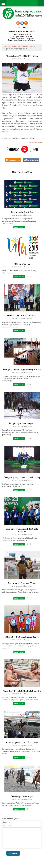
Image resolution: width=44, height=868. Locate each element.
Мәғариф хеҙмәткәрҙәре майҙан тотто (22, 369)
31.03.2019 (16, 215)
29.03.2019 (16, 59)
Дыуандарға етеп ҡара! (22, 796)
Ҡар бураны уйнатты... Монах (22, 583)
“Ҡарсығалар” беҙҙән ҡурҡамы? (22, 56)
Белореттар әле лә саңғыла (22, 423)
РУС (26, 28)
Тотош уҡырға (19, 227)
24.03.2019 (16, 799)
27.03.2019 (16, 480)
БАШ (18, 28)
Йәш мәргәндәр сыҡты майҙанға (22, 637)
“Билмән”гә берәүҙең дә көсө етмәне (22, 691)
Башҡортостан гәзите (11, 46)
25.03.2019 (16, 746)
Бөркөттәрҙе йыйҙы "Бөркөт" (22, 316)
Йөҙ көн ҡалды (22, 264)
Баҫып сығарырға (35, 142)
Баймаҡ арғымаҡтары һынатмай (22, 742)
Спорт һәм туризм (27, 46)
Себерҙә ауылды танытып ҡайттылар (22, 477)
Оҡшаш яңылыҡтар (22, 172)
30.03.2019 (16, 319)
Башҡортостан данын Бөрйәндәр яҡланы (22, 530)
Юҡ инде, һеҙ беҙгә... (22, 212)
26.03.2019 (16, 640)
